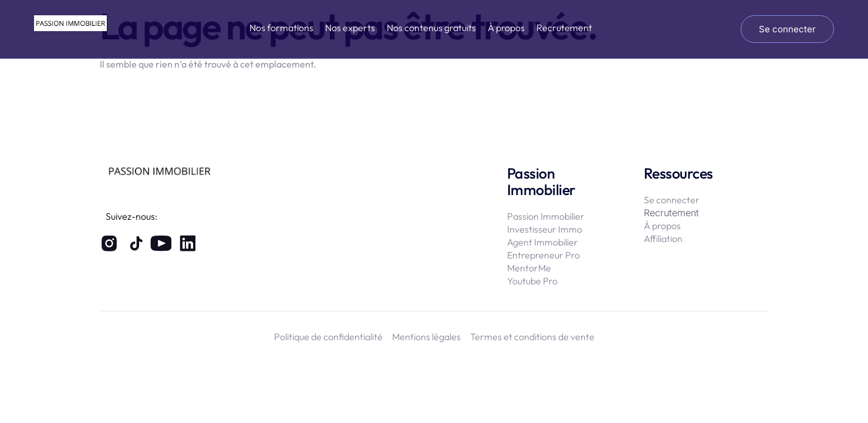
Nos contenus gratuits (431, 28)
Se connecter (787, 29)
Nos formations (281, 28)
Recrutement (564, 28)
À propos (506, 28)
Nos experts (350, 28)
